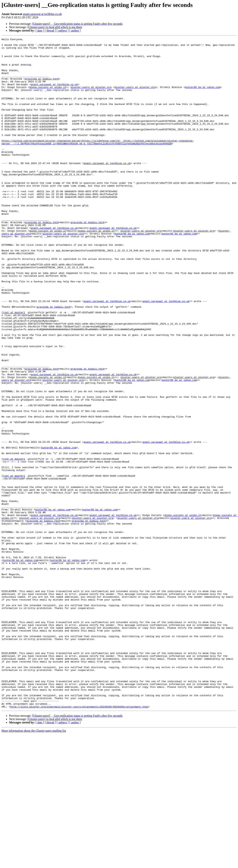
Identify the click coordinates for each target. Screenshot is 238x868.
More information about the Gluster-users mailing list (34, 865)
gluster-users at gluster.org (91, 97)
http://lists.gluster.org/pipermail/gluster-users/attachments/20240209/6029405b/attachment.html (79, 841)
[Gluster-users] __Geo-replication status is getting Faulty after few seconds (77, 24)
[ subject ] (63, 31)
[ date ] (40, 31)
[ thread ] (50, 31)
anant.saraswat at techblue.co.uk (42, 14)
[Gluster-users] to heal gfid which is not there (55, 27)
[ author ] (75, 31)
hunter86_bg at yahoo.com (203, 97)
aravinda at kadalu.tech (42, 87)
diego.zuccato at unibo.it (48, 97)
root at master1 (14, 368)
